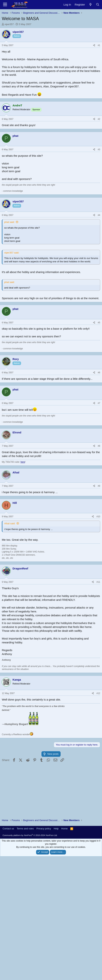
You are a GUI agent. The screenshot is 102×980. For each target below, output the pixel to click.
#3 (99, 284)
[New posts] (90, 5)
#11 (98, 717)
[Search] (98, 5)
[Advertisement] (51, 54)
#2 (99, 254)
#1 (99, 97)
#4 (99, 350)
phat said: (9, 357)
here (23, 597)
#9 (99, 621)
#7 (99, 538)
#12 (98, 828)
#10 (98, 651)
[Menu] (5, 5)
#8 (99, 581)
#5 (99, 457)
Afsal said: (10, 658)
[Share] (94, 97)
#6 (99, 507)
